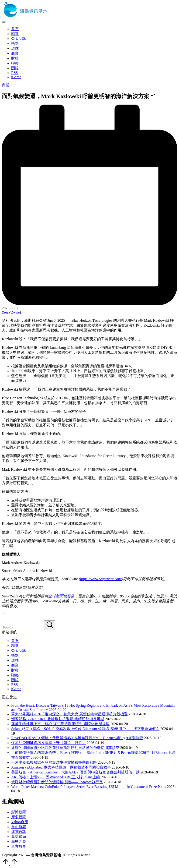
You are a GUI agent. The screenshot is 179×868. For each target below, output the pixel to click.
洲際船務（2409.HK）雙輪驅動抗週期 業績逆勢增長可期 (58, 719)
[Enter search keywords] (22, 627)
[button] (50, 625)
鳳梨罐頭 (19, 837)
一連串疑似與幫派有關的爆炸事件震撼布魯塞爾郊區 (54, 762)
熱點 (15, 655)
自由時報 (19, 827)
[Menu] (4, 22)
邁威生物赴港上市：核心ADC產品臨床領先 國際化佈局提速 (60, 724)
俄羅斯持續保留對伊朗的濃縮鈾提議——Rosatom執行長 (57, 782)
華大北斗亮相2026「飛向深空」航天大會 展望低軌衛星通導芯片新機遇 (69, 714)
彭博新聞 (19, 812)
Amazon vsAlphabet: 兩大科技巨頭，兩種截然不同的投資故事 (61, 767)
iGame (16, 689)
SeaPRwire (11, 312)
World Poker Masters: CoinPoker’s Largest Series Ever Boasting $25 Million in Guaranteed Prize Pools (89, 787)
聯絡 (15, 675)
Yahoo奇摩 (20, 822)
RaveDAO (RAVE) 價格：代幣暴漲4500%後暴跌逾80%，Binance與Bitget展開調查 (77, 738)
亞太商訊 (19, 651)
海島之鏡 (19, 842)
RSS (14, 685)
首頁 (15, 641)
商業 (6, 85)
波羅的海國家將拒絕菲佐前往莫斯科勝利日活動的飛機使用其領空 (65, 748)
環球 (15, 660)
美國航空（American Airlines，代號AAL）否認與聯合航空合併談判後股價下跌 (75, 772)
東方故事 (19, 846)
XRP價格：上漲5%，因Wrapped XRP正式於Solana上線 (56, 777)
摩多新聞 (19, 817)
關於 (15, 680)
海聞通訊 (19, 832)
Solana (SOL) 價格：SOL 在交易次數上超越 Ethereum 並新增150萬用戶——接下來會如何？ (85, 729)
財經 (15, 670)
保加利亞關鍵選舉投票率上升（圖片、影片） (48, 743)
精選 (15, 646)
